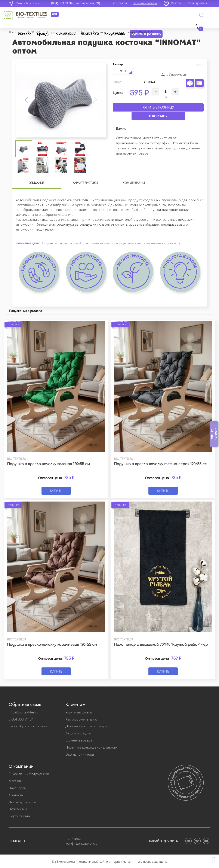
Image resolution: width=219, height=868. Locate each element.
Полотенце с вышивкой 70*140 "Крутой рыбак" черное (164, 645)
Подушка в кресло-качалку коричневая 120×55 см (52, 645)
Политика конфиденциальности (91, 747)
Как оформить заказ (81, 719)
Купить (56, 491)
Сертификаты (20, 816)
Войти (176, 3)
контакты (120, 3)
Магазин (15, 781)
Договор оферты (22, 802)
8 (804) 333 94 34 (61, 3)
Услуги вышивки (79, 712)
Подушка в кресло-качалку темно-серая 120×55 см (161, 464)
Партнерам (18, 788)
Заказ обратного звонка (28, 726)
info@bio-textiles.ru (24, 712)
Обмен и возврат (80, 740)
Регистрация (197, 3)
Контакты (16, 795)
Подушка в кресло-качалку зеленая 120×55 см (49, 464)
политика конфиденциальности (83, 841)
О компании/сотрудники (29, 774)
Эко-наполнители (80, 754)
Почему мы (18, 809)
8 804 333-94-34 (21, 719)
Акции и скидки (78, 733)
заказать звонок (145, 3)
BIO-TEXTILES (18, 841)
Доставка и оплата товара (86, 726)
